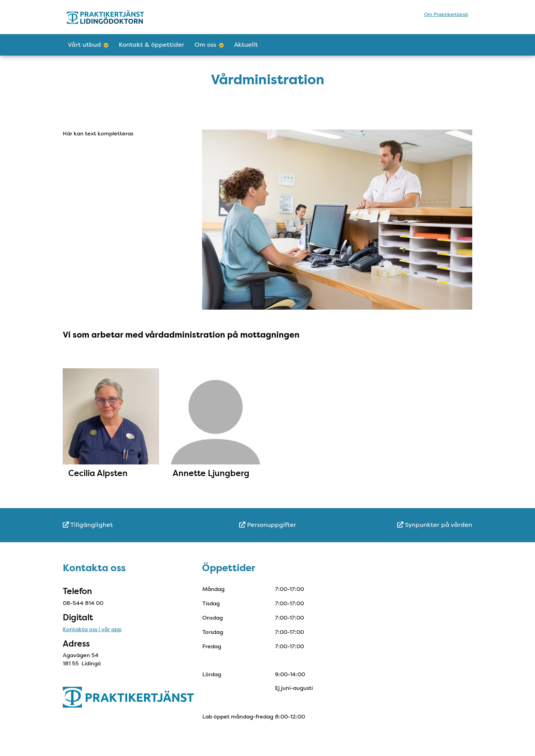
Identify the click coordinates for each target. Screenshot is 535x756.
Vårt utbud (88, 45)
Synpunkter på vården (435, 525)
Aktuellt (246, 45)
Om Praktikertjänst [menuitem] (446, 14)
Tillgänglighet (88, 525)
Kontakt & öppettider (151, 45)
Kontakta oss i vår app (92, 629)
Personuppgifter (268, 525)
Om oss (209, 45)
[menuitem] (131, 525)
